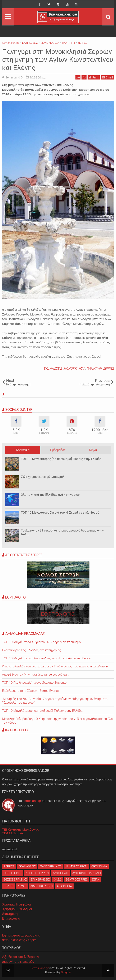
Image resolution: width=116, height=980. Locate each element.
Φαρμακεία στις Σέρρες (19, 940)
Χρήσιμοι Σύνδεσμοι (17, 909)
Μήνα (93, 450)
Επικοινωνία (11, 919)
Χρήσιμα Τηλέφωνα (16, 904)
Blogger (66, 972)
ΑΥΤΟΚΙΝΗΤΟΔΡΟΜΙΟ (87, 873)
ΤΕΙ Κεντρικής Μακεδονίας (20, 829)
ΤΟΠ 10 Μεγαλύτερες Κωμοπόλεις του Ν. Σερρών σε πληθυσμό (47, 658)
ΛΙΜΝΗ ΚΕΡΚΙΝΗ (41, 886)
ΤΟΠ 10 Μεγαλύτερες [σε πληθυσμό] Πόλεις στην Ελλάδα (61, 459)
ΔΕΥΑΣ (22, 886)
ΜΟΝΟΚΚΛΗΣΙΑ (74, 369)
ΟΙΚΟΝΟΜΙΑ (99, 866)
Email (107, 77)
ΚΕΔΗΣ (8, 886)
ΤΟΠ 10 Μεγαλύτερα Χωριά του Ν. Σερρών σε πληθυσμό (60, 513)
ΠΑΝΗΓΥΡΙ (94, 369)
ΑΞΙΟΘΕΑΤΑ (64, 886)
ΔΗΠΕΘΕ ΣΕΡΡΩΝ (37, 873)
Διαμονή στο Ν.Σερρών (18, 962)
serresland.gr (32, 801)
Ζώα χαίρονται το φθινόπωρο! (42, 477)
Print (94, 77)
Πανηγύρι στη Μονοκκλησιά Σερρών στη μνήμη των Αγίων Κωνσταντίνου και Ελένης (58, 60)
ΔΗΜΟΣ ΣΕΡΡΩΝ (76, 866)
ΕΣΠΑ (95, 879)
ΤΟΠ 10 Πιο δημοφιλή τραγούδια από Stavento (34, 683)
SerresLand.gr (40, 968)
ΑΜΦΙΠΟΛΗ (61, 873)
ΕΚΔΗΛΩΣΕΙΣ (53, 369)
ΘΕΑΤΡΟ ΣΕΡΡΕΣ (77, 879)
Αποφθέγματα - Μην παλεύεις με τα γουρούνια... (36, 674)
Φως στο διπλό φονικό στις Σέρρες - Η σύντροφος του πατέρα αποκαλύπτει (55, 666)
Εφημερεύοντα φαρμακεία (21, 935)
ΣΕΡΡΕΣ (108, 369)
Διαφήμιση (10, 914)
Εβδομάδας (58, 450)
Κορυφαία (23, 450)
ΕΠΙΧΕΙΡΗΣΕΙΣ (40, 879)
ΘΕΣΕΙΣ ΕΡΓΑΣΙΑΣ (15, 879)
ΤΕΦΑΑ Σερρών (13, 833)
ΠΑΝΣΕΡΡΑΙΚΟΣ (50, 866)
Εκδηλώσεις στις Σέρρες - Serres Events (30, 691)
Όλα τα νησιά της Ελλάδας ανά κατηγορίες (50, 495)
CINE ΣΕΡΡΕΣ (13, 873)
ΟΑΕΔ (58, 879)
